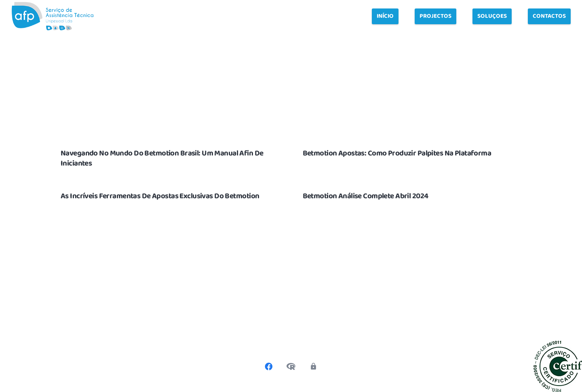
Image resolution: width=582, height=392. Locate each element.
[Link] (53, 16)
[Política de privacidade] (313, 367)
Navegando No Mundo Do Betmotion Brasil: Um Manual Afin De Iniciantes (162, 158)
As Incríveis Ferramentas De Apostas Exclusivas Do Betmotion (160, 196)
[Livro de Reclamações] (291, 367)
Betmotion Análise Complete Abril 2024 (366, 196)
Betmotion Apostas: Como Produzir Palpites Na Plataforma (397, 153)
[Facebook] (269, 367)
